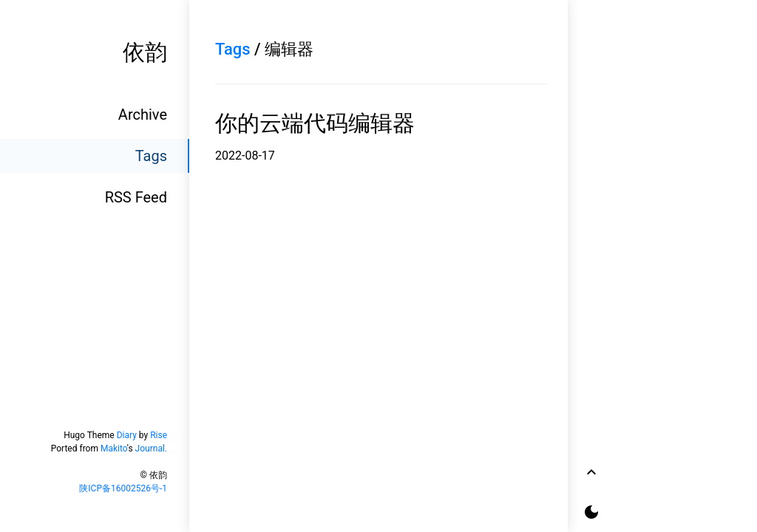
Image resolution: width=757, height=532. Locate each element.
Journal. (151, 449)
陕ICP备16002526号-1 (123, 488)
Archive (143, 115)
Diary (127, 435)
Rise (159, 435)
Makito (114, 449)
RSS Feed (136, 197)
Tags (151, 156)
